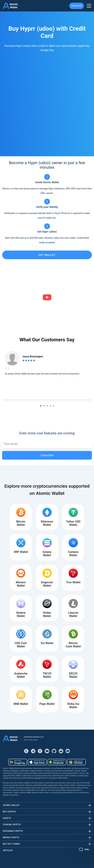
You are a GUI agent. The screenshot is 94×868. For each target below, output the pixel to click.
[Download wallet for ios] (37, 762)
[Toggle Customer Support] (84, 849)
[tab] (41, 406)
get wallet (47, 255)
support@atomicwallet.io (34, 737)
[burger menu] (89, 6)
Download (77, 6)
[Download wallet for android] (18, 762)
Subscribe (47, 455)
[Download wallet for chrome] (76, 762)
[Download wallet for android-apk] (57, 762)
